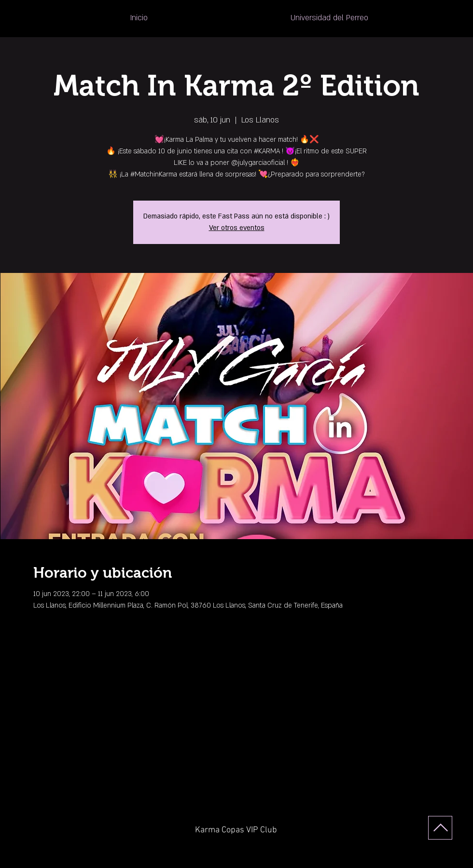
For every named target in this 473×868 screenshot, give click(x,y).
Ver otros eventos (237, 228)
